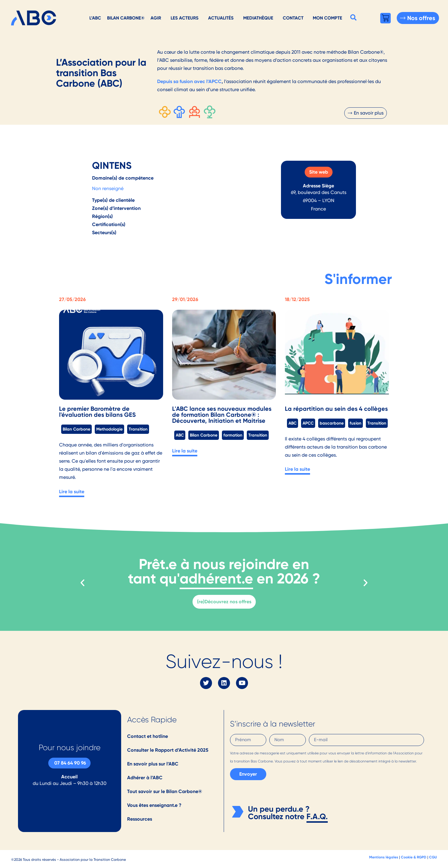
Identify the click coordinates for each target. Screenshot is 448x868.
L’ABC (95, 18)
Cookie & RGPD (414, 857)
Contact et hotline (148, 736)
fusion (355, 423)
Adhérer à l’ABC (145, 778)
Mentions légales (384, 857)
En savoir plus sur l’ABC (153, 764)
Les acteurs (185, 18)
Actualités (221, 18)
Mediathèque (258, 18)
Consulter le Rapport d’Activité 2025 (168, 750)
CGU (433, 857)
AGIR (156, 18)
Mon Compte (327, 18)
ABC (180, 435)
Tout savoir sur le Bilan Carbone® (165, 791)
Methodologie (109, 429)
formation (233, 435)
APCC (308, 423)
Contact (293, 18)
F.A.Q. (317, 816)
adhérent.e (216, 579)
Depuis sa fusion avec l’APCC (189, 81)
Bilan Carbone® (126, 18)
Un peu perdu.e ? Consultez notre (279, 813)
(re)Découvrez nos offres (224, 602)
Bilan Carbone (76, 429)
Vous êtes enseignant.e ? (154, 805)
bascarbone (332, 423)
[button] (353, 17)
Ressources (140, 819)
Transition (138, 429)
